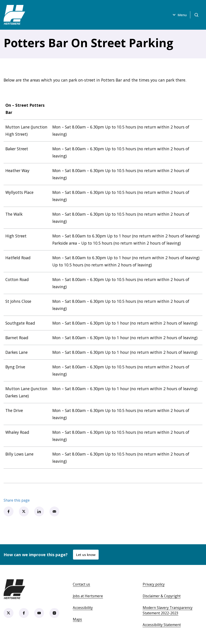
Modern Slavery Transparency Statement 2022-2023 (168, 610)
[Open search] (196, 15)
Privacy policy (154, 584)
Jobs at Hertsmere (88, 596)
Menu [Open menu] (178, 15)
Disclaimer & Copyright (162, 596)
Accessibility (83, 608)
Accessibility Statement (162, 625)
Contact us (81, 584)
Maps (77, 619)
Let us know (86, 555)
